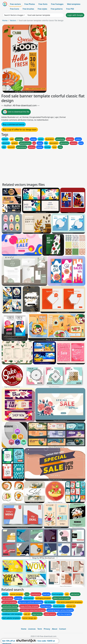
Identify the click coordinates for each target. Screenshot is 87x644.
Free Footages (57, 4)
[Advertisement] (43, 165)
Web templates (74, 4)
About (55, 629)
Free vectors (15, 4)
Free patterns (57, 9)
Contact (63, 629)
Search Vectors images (14, 15)
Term (40, 629)
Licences (32, 629)
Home (5, 20)
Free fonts (43, 4)
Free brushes (28, 9)
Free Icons (14, 9)
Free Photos (30, 4)
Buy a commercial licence (14, 124)
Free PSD (70, 9)
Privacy (47, 629)
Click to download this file (16, 112)
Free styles (42, 9)
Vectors (13, 20)
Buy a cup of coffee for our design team (20, 130)
